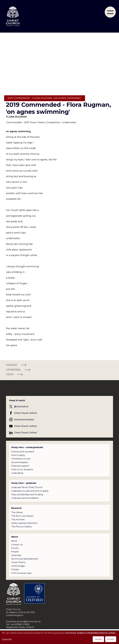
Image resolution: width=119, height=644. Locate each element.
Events (15, 548)
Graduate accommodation (25, 498)
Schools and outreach (23, 452)
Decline (98, 639)
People (15, 552)
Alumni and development (25, 559)
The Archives (18, 520)
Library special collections (24, 523)
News (14, 541)
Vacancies (16, 555)
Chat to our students (22, 470)
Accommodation (20, 462)
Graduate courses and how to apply (30, 491)
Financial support (20, 466)
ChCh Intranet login (21, 573)
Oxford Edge (18, 566)
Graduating (17, 473)
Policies (15, 569)
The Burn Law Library (22, 516)
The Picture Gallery (21, 527)
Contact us (17, 545)
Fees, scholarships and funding (27, 495)
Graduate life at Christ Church (27, 487)
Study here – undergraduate (27, 447)
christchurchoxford (24, 420)
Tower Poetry (18, 562)
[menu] (110, 12)
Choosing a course (21, 459)
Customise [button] (7, 639)
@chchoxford (21, 407)
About (15, 537)
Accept (111, 639)
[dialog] (59, 637)
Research (16, 508)
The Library (17, 512)
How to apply (18, 455)
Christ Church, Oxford (25, 413)
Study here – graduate (24, 483)
